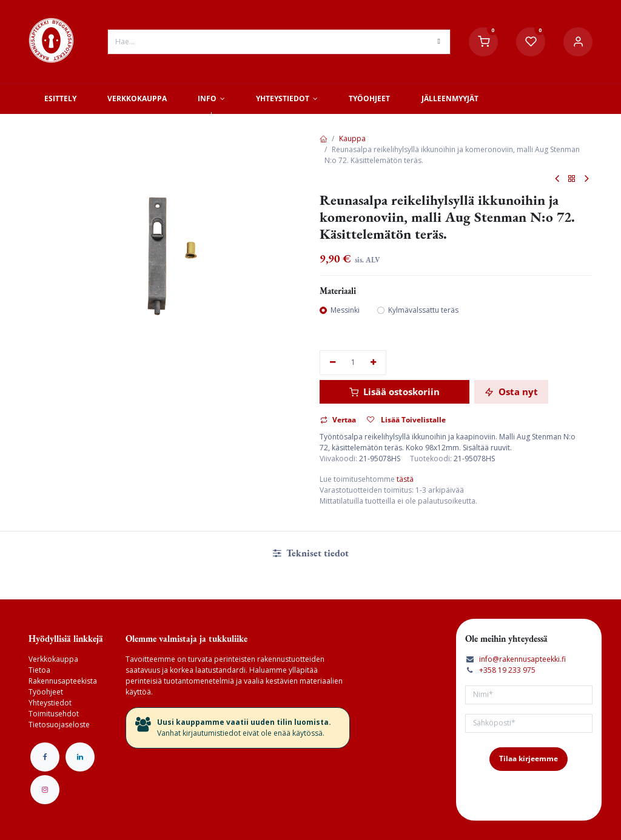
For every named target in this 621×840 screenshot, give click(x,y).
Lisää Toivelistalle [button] (406, 420)
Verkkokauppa (53, 659)
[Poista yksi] (333, 363)
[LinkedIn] (80, 757)
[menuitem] (60, 99)
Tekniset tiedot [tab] (311, 553)
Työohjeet (46, 692)
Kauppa (352, 138)
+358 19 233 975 (507, 670)
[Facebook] (45, 757)
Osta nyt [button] (511, 392)
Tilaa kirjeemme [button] (529, 758)
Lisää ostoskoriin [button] (394, 392)
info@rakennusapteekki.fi (522, 659)
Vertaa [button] (338, 420)
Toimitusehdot (54, 714)
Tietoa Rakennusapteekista (63, 675)
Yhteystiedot (50, 703)
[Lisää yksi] (374, 363)
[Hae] (439, 42)
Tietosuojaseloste (59, 725)
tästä (405, 479)
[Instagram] (45, 790)
